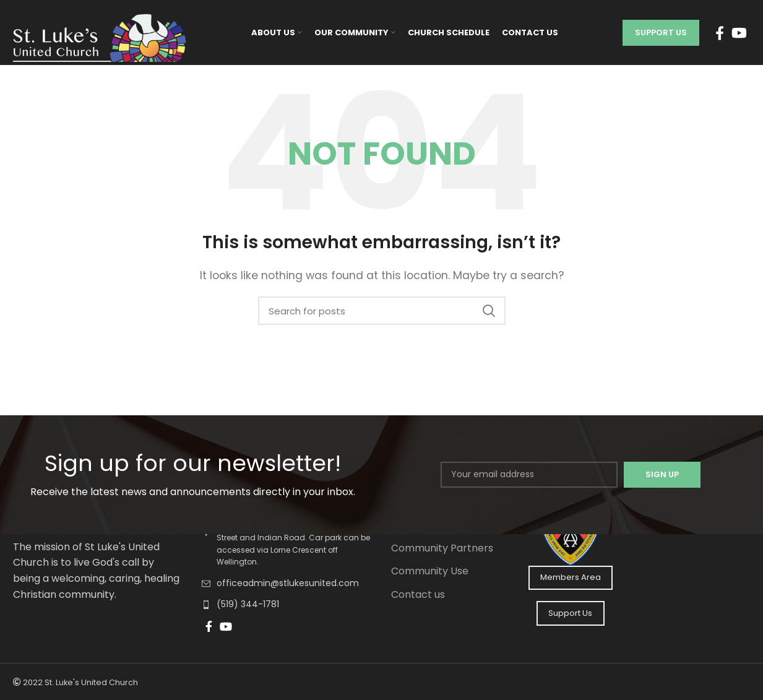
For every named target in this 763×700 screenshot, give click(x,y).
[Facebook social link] (720, 33)
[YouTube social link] (739, 33)
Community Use (430, 571)
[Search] (382, 311)
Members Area (571, 577)
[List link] (287, 584)
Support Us (661, 32)
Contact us (418, 595)
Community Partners (442, 548)
